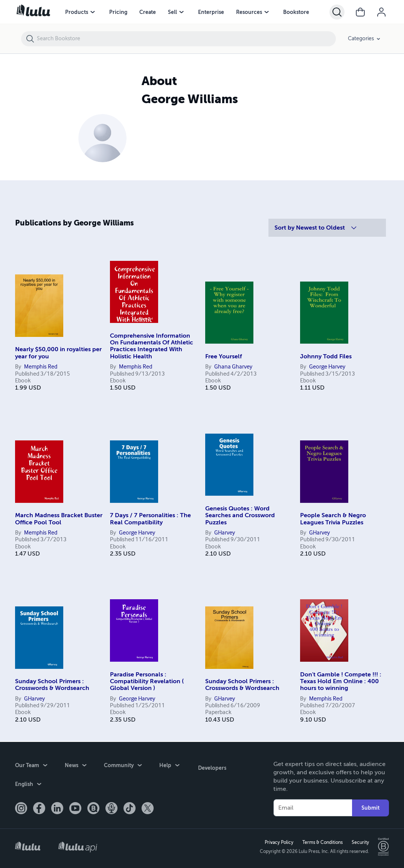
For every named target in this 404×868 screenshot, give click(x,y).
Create (148, 12)
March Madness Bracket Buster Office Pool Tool (59, 519)
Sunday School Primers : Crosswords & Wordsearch (52, 685)
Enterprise (211, 12)
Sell (172, 12)
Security (359, 842)
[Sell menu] (181, 12)
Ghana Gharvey (233, 367)
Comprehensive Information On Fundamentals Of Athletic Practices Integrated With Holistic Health (152, 346)
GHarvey (225, 533)
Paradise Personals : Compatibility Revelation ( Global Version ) (147, 681)
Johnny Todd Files (326, 356)
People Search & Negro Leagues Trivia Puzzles (333, 519)
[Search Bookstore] (186, 39)
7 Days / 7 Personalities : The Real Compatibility (150, 519)
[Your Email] (313, 807)
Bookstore (296, 12)
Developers (211, 766)
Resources (249, 12)
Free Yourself (224, 356)
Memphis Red (41, 367)
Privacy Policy (278, 842)
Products (77, 12)
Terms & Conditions (321, 842)
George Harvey (327, 367)
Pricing (118, 12)
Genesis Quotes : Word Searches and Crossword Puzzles (240, 515)
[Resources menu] (267, 12)
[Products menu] (93, 12)
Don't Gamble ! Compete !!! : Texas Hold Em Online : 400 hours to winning (341, 681)
